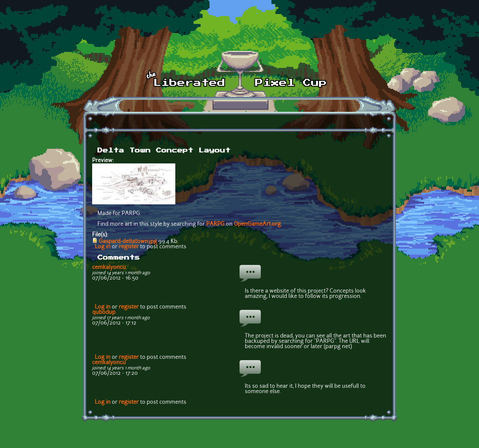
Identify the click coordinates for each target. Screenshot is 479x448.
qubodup (104, 313)
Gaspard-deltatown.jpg (128, 242)
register (129, 247)
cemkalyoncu (109, 268)
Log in (103, 247)
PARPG (215, 224)
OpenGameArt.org (257, 224)
